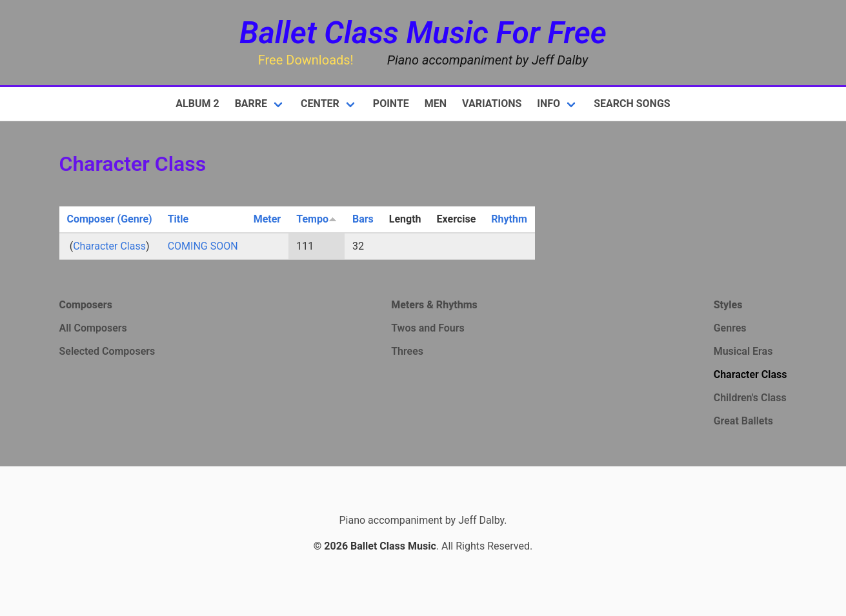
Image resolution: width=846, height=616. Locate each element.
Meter (267, 219)
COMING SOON (203, 246)
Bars (363, 219)
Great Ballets (743, 421)
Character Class (109, 246)
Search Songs (632, 104)
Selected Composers (107, 351)
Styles (728, 305)
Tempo (317, 219)
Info (549, 104)
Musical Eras (743, 351)
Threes (407, 351)
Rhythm (509, 219)
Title (178, 219)
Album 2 (197, 104)
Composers (86, 305)
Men (436, 104)
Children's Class (750, 398)
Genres (730, 328)
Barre (251, 104)
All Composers (93, 328)
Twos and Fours (428, 328)
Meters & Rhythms (434, 305)
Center (320, 104)
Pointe (391, 104)
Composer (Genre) (110, 219)
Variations (492, 104)
